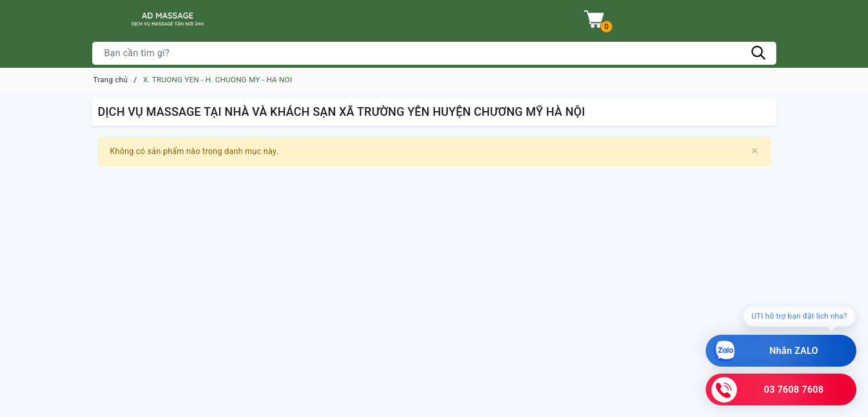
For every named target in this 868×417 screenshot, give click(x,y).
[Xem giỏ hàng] (594, 19)
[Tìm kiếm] (759, 53)
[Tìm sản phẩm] (434, 53)
